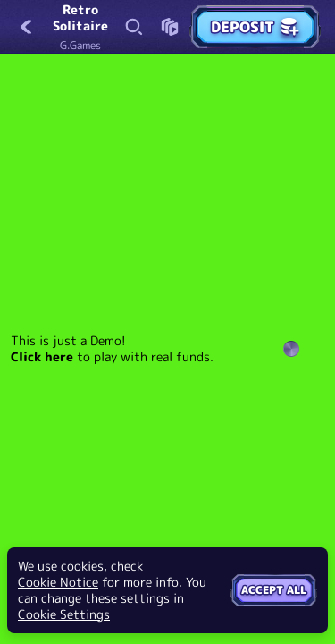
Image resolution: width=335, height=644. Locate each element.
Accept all (274, 590)
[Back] (27, 27)
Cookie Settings (64, 614)
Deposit (255, 27)
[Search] (134, 27)
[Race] (170, 27)
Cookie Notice (58, 582)
